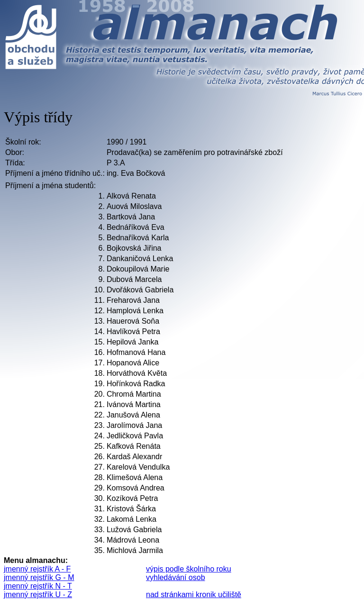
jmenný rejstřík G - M (39, 577)
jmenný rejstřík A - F (37, 569)
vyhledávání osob (176, 577)
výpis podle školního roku (189, 569)
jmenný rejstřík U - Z (38, 594)
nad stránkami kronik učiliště (194, 594)
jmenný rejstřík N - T (38, 586)
